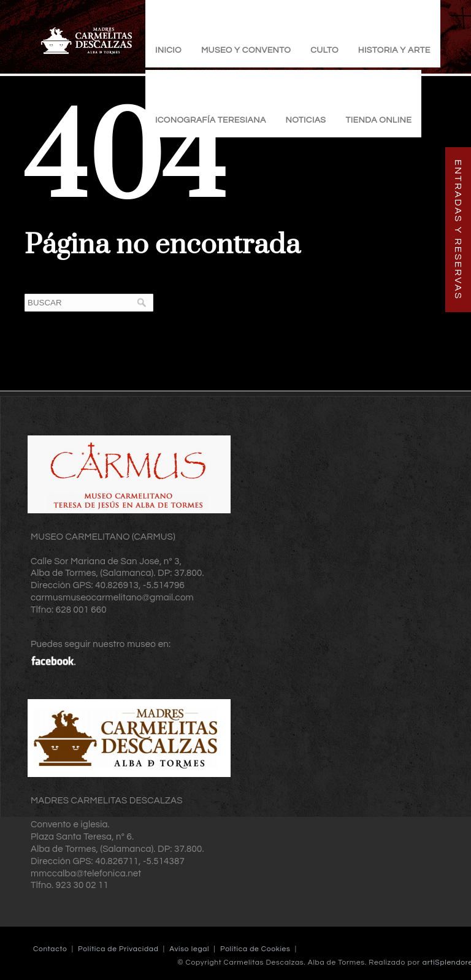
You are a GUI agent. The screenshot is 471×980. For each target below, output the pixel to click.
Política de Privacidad (118, 949)
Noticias (306, 120)
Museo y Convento (246, 50)
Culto (324, 50)
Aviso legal (189, 949)
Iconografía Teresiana (211, 120)
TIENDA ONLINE (378, 120)
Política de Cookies (255, 949)
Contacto (50, 949)
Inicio (168, 50)
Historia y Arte (394, 50)
